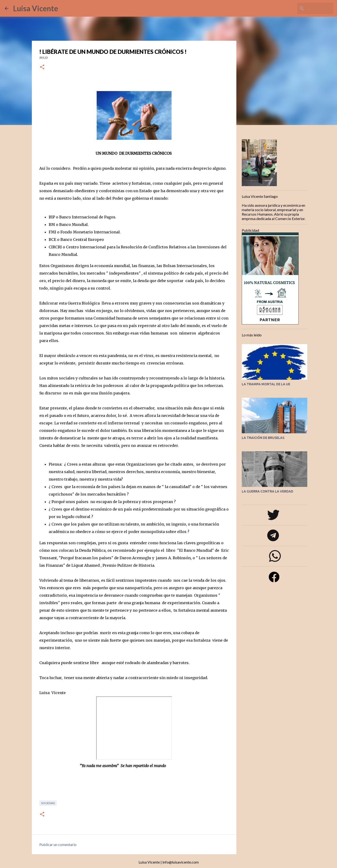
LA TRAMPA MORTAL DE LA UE (266, 384)
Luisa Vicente (36, 8)
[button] (42, 67)
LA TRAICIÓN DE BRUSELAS (263, 438)
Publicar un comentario (58, 844)
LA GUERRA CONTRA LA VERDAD (267, 491)
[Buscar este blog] (309, 8)
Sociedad (48, 803)
